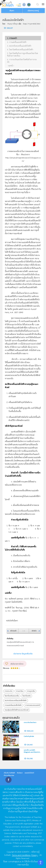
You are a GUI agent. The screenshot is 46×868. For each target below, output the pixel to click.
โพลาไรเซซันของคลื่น (12, 696)
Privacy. (35, 855)
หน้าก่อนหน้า (13, 631)
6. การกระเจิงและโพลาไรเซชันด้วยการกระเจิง (22, 61)
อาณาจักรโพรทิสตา (30, 722)
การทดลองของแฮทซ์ (33, 705)
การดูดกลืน (31, 691)
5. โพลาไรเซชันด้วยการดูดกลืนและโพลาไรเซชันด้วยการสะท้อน (23, 54)
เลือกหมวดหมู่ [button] (33, 11)
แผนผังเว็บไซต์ (29, 773)
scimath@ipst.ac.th (16, 861)
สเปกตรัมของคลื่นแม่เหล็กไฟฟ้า (16, 701)
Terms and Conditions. (21, 855)
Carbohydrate (29, 736)
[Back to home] (8, 4)
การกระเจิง (9, 691)
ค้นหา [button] (12, 11)
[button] (43, 4)
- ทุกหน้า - (11, 66)
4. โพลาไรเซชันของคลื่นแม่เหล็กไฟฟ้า (20, 49)
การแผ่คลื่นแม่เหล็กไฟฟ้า (13, 705)
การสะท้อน (20, 691)
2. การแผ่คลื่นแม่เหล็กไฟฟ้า (17, 42)
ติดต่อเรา (20, 773)
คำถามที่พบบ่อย (9, 775)
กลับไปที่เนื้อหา (12, 621)
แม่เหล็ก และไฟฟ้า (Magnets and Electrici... (32, 751)
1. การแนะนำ (12, 38)
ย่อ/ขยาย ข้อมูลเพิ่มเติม (23, 654)
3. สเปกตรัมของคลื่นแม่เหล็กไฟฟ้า (19, 46)
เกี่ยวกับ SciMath (9, 773)
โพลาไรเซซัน (27, 696)
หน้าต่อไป (34, 631)
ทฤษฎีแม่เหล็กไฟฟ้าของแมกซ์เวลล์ (17, 710)
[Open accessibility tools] (41, 863)
